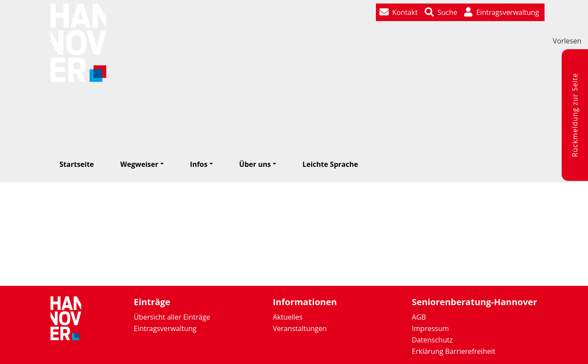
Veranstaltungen (300, 328)
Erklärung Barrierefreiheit (454, 351)
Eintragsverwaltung (165, 328)
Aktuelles (288, 317)
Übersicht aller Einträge (172, 317)
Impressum (430, 328)
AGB (419, 317)
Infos (199, 164)
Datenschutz (432, 340)
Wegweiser (139, 164)
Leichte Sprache (330, 164)
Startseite (77, 164)
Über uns (255, 164)
